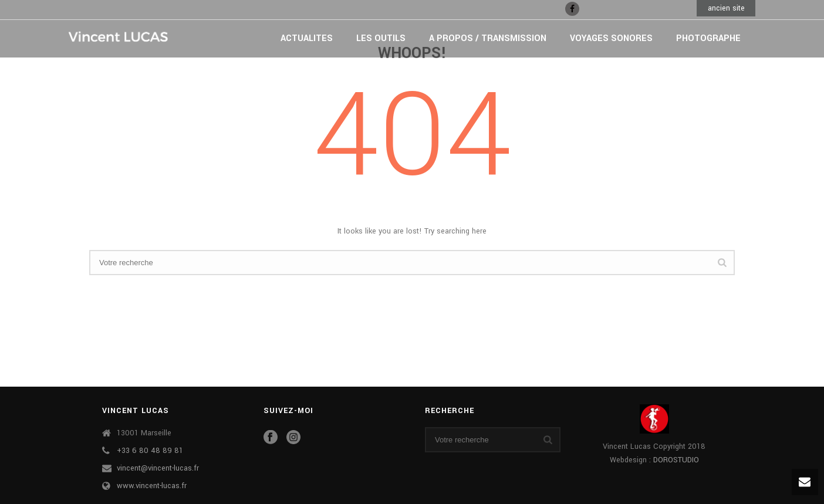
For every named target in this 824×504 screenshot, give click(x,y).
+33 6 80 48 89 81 (150, 451)
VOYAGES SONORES (611, 38)
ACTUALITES (307, 38)
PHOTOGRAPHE (708, 38)
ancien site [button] (726, 8)
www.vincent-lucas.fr (152, 486)
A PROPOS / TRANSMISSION (488, 38)
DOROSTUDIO (676, 460)
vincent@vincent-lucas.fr (158, 468)
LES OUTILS (381, 38)
